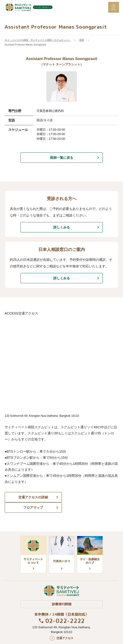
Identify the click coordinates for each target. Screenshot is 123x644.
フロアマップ (91, 497)
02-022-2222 (65, 610)
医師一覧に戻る (62, 158)
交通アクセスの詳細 (32, 497)
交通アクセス (65, 628)
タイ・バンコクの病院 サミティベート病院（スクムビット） (38, 40)
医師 (82, 40)
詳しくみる (62, 227)
